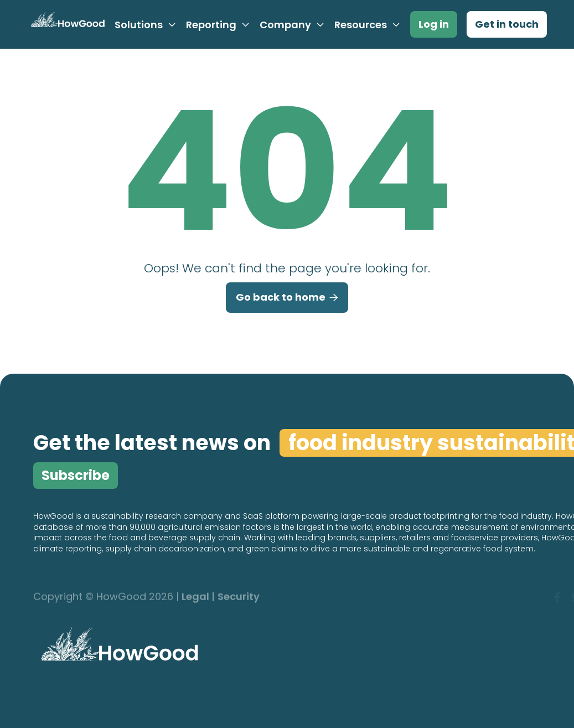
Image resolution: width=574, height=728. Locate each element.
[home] (66, 24)
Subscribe (76, 475)
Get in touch (507, 24)
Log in (434, 24)
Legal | (198, 597)
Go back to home (287, 298)
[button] (146, 25)
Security (239, 597)
